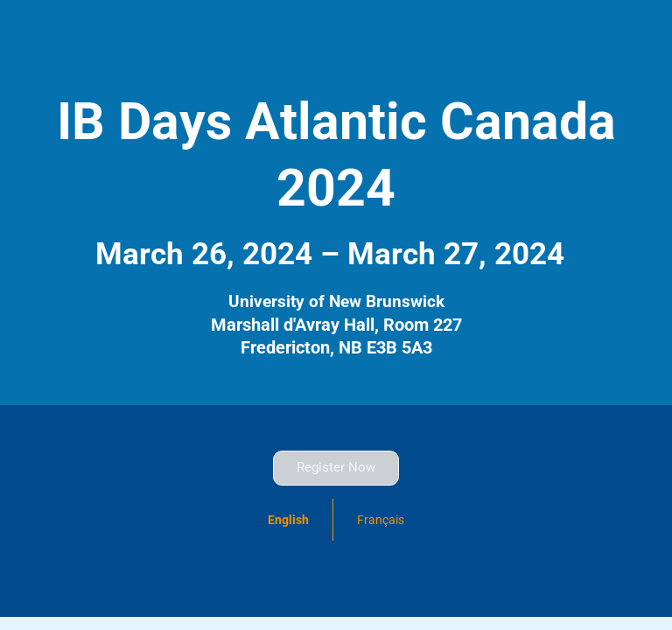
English (288, 520)
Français (381, 520)
